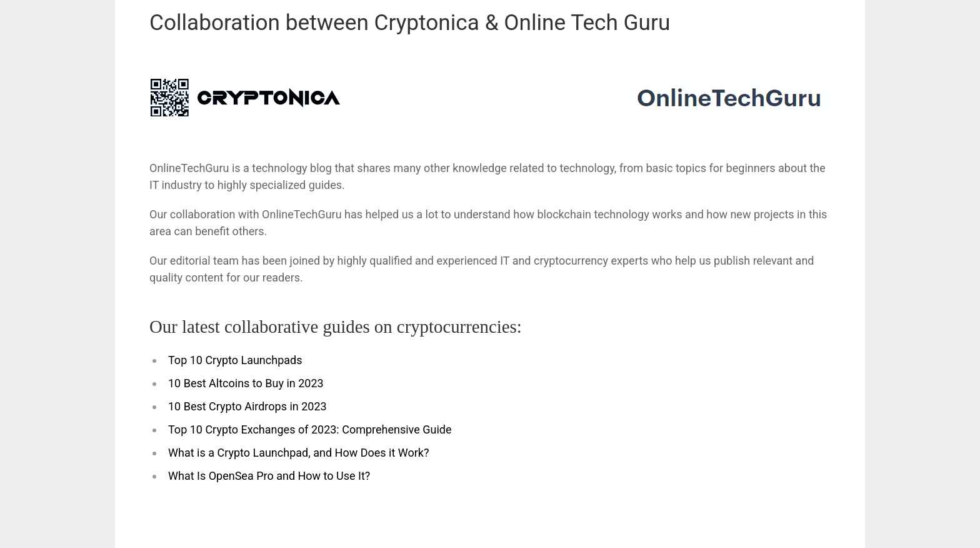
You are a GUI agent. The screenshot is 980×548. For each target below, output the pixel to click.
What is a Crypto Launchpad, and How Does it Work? (298, 453)
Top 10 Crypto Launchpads (235, 360)
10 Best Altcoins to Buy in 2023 (246, 383)
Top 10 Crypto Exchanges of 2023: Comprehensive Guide (310, 429)
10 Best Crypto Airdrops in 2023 (247, 406)
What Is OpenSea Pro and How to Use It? (269, 476)
